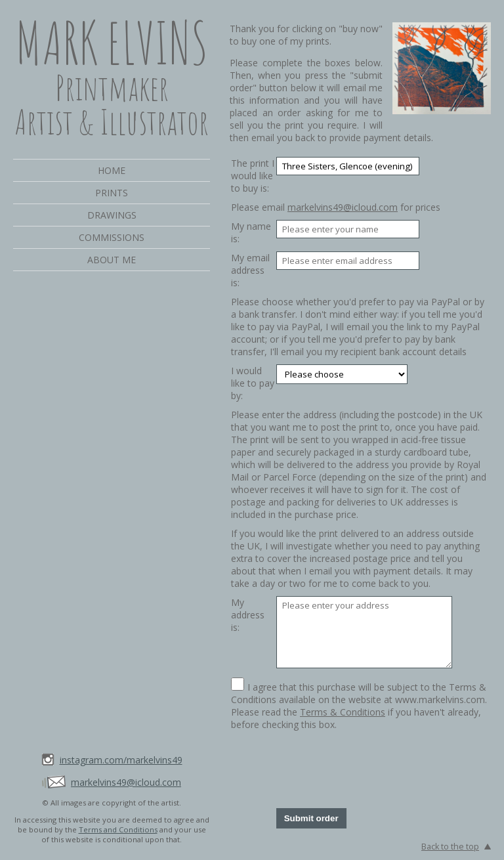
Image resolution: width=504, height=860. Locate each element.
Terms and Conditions (118, 829)
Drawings (112, 215)
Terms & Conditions (343, 712)
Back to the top (450, 847)
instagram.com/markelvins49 (121, 760)
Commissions (112, 237)
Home (112, 170)
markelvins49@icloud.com (126, 782)
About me (112, 260)
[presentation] (376, 769)
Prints (112, 193)
